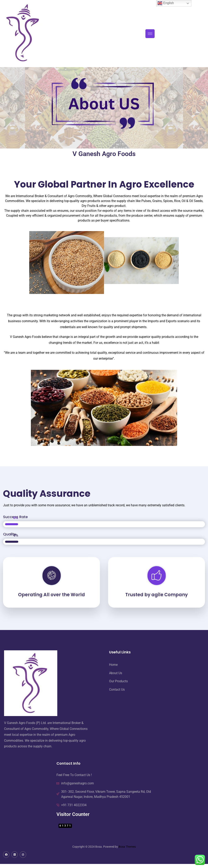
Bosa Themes (127, 847)
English (166, 3)
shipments (139, 327)
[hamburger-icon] (150, 34)
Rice (177, 201)
